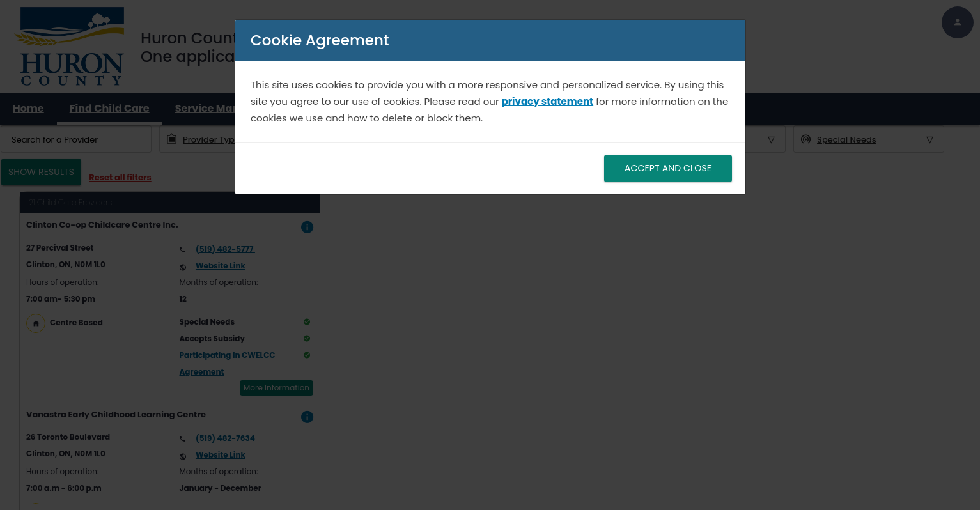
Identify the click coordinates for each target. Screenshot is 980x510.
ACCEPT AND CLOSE (667, 168)
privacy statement (547, 101)
